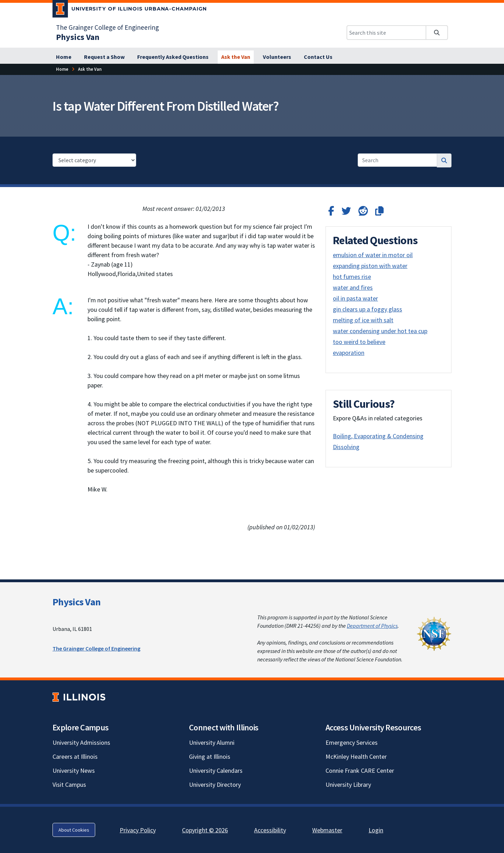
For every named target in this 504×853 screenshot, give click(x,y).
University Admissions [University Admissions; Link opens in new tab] (81, 742)
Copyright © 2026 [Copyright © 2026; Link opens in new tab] (205, 830)
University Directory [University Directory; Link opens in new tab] (215, 785)
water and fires (353, 287)
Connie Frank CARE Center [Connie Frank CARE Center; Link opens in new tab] (360, 771)
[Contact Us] (318, 57)
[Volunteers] (277, 57)
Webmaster (327, 830)
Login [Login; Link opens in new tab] (376, 830)
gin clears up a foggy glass (367, 309)
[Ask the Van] (236, 57)
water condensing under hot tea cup (380, 331)
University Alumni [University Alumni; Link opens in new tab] (212, 742)
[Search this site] (386, 33)
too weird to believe (359, 342)
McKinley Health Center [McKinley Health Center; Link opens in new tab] (356, 756)
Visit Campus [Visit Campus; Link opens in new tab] (69, 785)
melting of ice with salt (363, 320)
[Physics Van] (78, 37)
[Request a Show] (104, 57)
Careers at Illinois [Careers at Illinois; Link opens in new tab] (75, 756)
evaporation (349, 353)
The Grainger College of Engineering (96, 648)
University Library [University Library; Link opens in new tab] (348, 785)
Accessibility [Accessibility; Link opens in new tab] (270, 830)
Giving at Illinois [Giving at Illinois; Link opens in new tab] (210, 756)
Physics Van (76, 602)
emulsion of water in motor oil (373, 255)
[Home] (64, 57)
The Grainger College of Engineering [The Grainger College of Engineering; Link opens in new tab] (107, 27)
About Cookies (74, 830)
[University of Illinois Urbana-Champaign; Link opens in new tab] (130, 10)
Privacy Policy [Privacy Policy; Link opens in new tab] (138, 830)
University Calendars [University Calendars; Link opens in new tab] (216, 771)
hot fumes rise (352, 277)
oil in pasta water (355, 298)
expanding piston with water (370, 266)
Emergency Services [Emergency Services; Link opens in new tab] (352, 742)
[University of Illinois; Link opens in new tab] (79, 697)
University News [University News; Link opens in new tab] (74, 771)
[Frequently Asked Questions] (173, 57)
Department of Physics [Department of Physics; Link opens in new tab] (372, 626)
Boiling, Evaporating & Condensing (378, 436)
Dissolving (346, 447)
